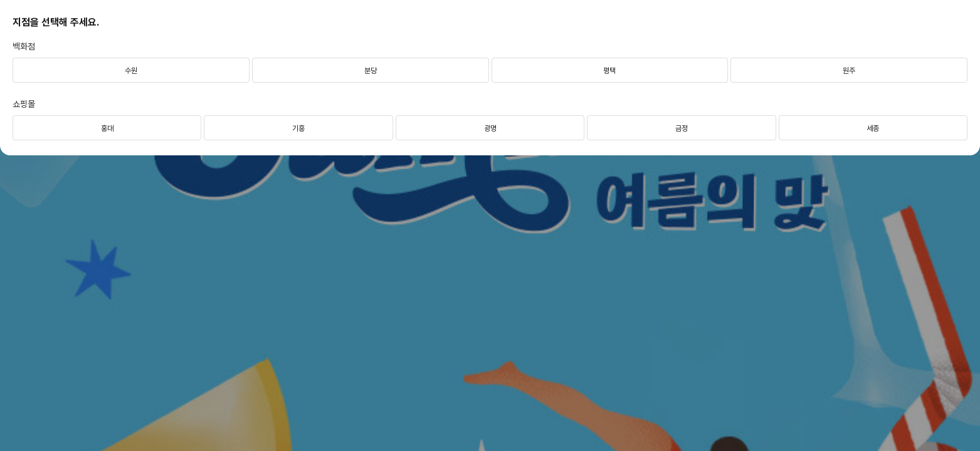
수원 (131, 71)
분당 (371, 71)
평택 (609, 71)
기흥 (298, 128)
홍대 (107, 128)
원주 (849, 71)
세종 (873, 128)
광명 (490, 128)
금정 (682, 128)
